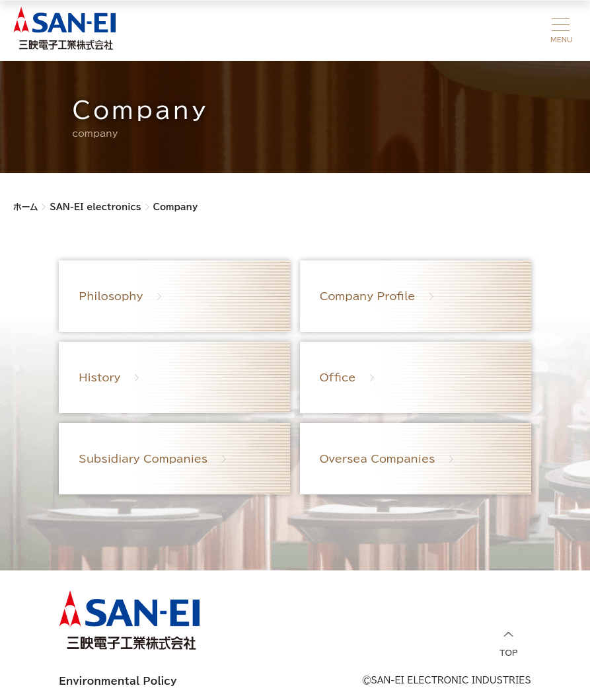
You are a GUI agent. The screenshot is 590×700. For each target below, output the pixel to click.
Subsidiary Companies (143, 459)
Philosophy (111, 296)
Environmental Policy (118, 681)
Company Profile (368, 296)
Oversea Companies (378, 459)
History (99, 377)
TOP (509, 644)
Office (338, 377)
